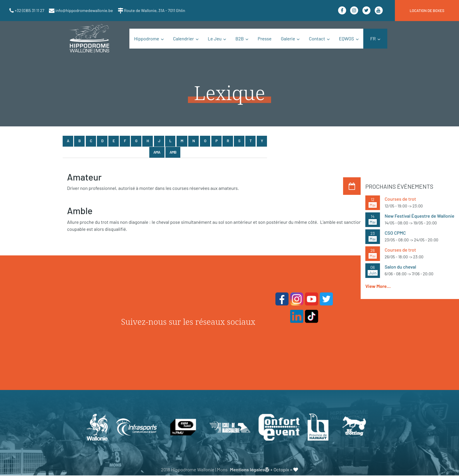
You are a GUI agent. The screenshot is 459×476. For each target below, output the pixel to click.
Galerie (288, 38)
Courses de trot (400, 199)
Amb (173, 152)
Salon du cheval (400, 267)
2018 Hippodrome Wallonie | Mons (194, 470)
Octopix (281, 470)
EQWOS (347, 38)
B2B (240, 38)
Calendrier (184, 38)
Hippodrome (147, 38)
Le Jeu (215, 38)
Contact (317, 38)
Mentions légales (248, 470)
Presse (264, 38)
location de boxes (427, 11)
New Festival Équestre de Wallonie (419, 216)
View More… (378, 286)
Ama (157, 152)
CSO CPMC (395, 233)
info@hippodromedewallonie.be (84, 10)
